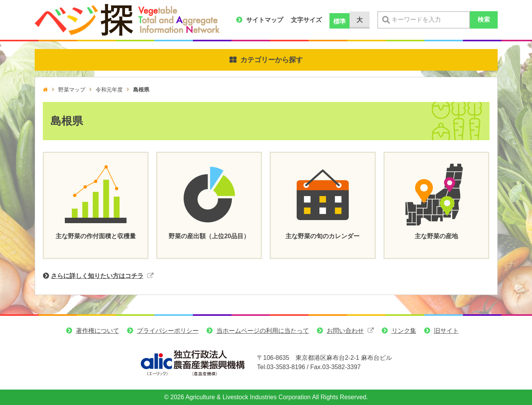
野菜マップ (72, 90)
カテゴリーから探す (272, 60)
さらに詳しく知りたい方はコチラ (97, 276)
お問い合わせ (345, 331)
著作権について (98, 331)
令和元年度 (109, 90)
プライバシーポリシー (168, 331)
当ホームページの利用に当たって (263, 331)
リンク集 (404, 331)
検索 (484, 19)
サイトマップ (265, 20)
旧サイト (446, 331)
